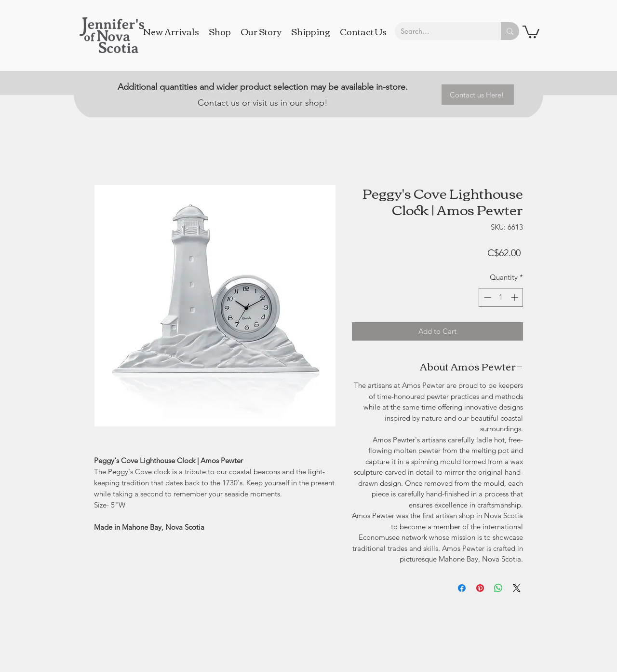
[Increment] (516, 297)
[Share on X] (517, 588)
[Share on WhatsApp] (498, 588)
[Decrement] (487, 297)
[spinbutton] (501, 297)
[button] (531, 31)
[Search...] (441, 31)
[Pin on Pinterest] (480, 588)
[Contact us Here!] (478, 95)
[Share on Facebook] (462, 588)
